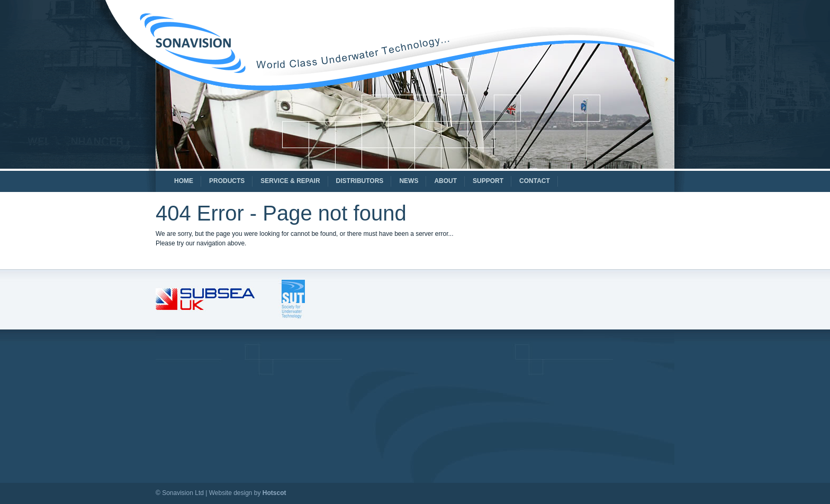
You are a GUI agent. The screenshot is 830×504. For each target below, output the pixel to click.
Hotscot (274, 493)
